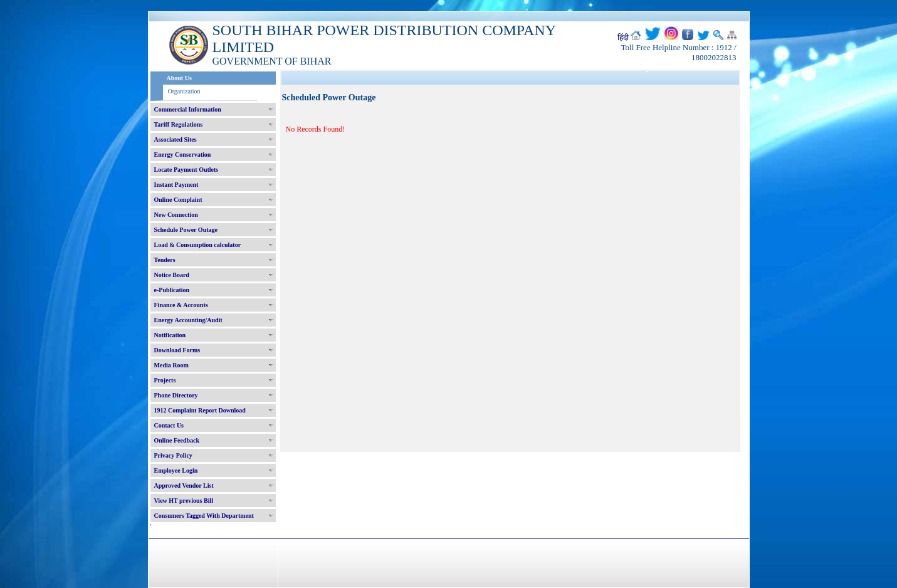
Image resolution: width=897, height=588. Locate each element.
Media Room (171, 365)
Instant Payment (176, 185)
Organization (184, 91)
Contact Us (169, 425)
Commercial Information (188, 109)
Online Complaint (178, 200)
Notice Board (172, 275)
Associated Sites (176, 139)
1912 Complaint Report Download (200, 410)
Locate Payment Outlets (186, 170)
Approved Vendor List (184, 486)
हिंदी (623, 38)
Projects (165, 380)
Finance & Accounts (181, 305)
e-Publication (172, 290)
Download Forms (177, 350)
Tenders (165, 260)
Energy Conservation (183, 155)
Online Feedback (177, 440)
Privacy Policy (173, 455)
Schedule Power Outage (186, 230)
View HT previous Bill (184, 501)
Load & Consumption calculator (198, 245)
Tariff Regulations (179, 124)
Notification (170, 335)
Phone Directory (176, 395)
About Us (179, 78)
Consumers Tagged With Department (204, 516)
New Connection (176, 215)
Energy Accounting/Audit (188, 320)
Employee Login (176, 470)
